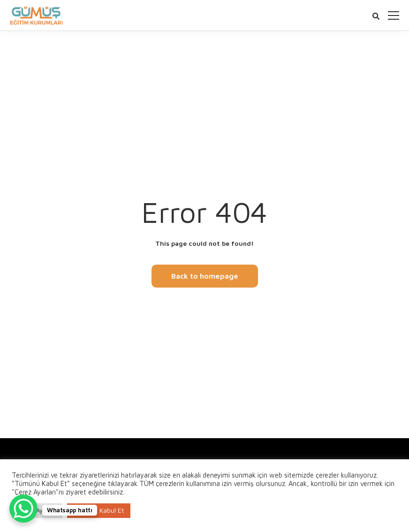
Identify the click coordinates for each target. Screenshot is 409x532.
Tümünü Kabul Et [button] (99, 510)
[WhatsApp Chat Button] (23, 509)
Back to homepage (205, 276)
